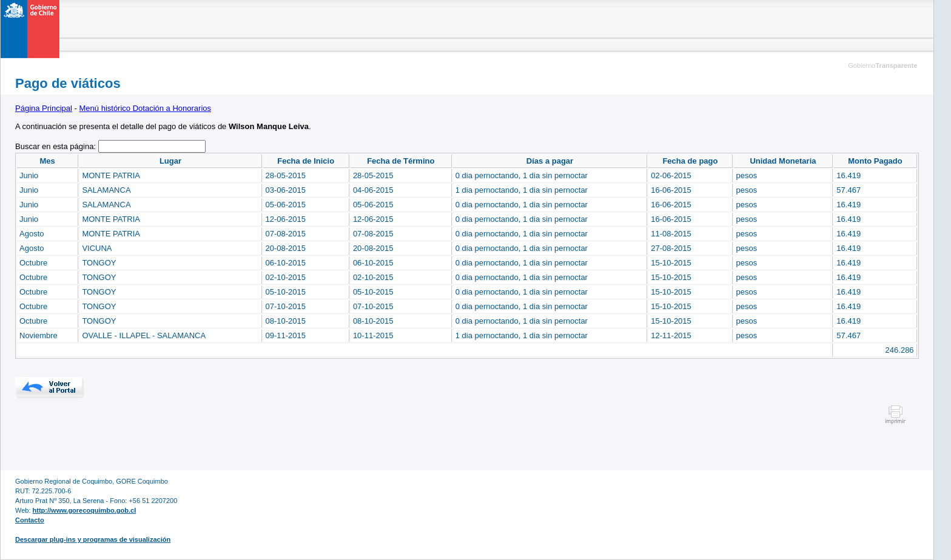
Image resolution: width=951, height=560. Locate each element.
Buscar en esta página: (57, 146)
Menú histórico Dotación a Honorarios (146, 108)
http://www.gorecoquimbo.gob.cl (85, 510)
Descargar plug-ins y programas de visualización (93, 539)
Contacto (30, 520)
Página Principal (44, 108)
